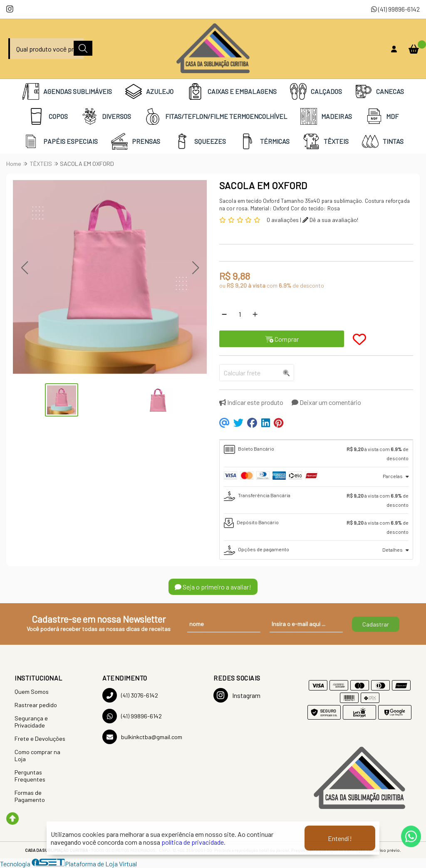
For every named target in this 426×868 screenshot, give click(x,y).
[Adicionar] (255, 314)
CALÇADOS (316, 91)
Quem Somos (32, 692)
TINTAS (383, 141)
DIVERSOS (106, 116)
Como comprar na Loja (37, 755)
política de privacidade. (193, 842)
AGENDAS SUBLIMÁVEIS (67, 91)
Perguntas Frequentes (30, 776)
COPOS (48, 116)
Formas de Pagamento (30, 796)
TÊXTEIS (326, 141)
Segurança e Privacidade (31, 722)
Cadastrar (376, 624)
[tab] (316, 454)
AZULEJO (149, 91)
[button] (24, 268)
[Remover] (224, 314)
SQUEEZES (200, 141)
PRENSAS (136, 141)
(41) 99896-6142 (395, 9)
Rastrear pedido (36, 705)
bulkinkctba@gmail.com (142, 737)
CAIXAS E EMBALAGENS (232, 91)
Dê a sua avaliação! (330, 220)
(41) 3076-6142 (130, 695)
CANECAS (380, 91)
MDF (382, 116)
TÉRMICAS (264, 141)
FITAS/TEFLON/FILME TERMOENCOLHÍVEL (216, 116)
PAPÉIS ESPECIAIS (60, 141)
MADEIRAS (326, 116)
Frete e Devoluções (40, 739)
